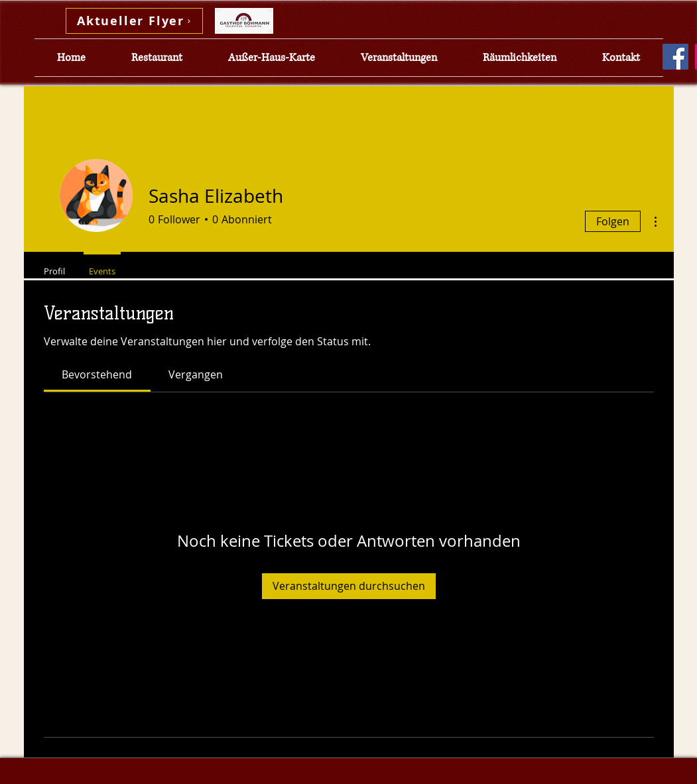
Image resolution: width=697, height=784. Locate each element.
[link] (97, 374)
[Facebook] (675, 57)
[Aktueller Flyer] (134, 21)
